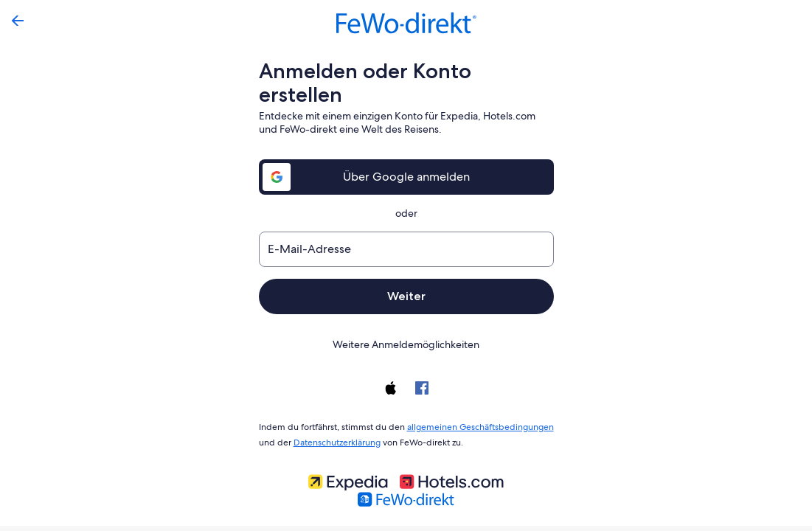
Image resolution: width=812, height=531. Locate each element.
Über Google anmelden (406, 153)
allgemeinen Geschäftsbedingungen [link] (473, 402)
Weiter (406, 273)
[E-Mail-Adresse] (406, 226)
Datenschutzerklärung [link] (334, 416)
